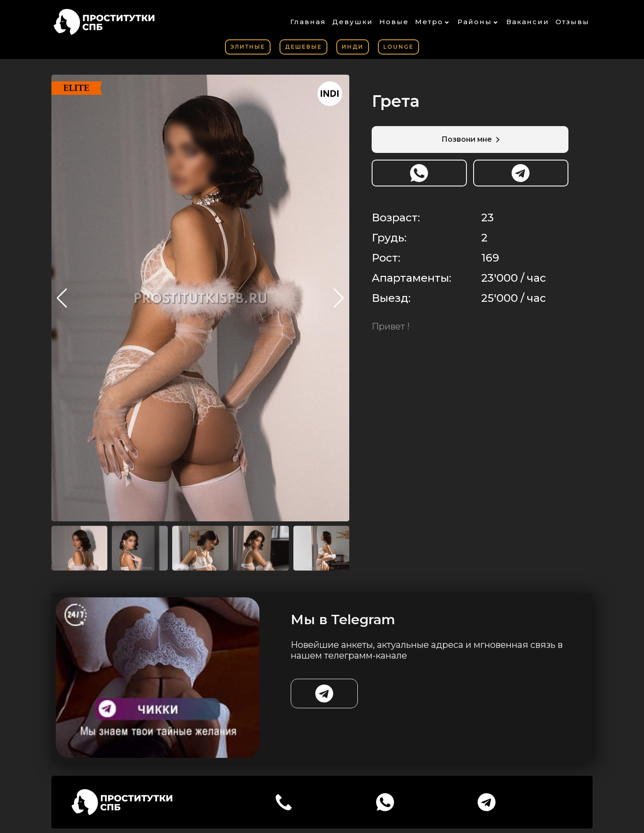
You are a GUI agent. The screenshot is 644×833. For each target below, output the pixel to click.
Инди (353, 47)
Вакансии (528, 22)
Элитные (248, 47)
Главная (308, 22)
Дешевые (303, 47)
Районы (475, 22)
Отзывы (572, 22)
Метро (429, 22)
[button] (339, 298)
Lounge (398, 47)
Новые (394, 22)
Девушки (353, 22)
